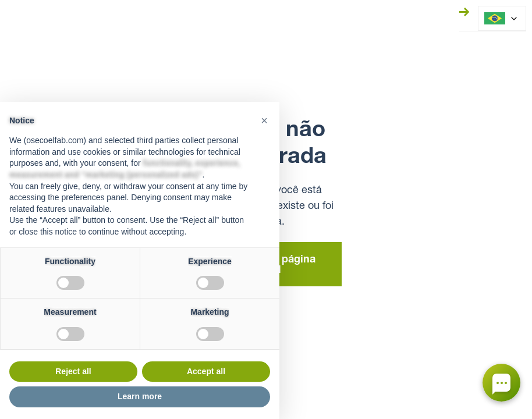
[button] (264, 120)
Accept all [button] (206, 371)
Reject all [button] (73, 371)
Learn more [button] (140, 396)
